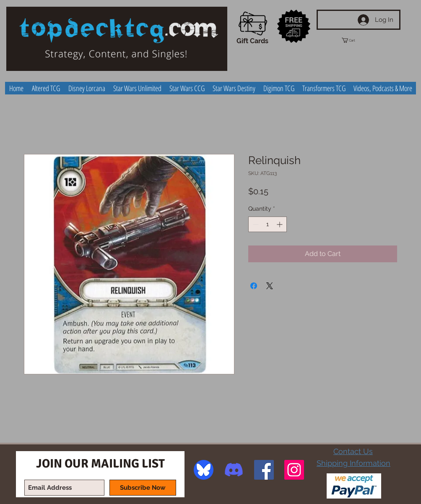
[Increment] (280, 224)
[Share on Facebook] (254, 286)
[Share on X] (270, 286)
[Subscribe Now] (143, 488)
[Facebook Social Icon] (264, 470)
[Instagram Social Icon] (294, 470)
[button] (356, 40)
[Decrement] (255, 224)
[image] (204, 470)
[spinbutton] (268, 224)
